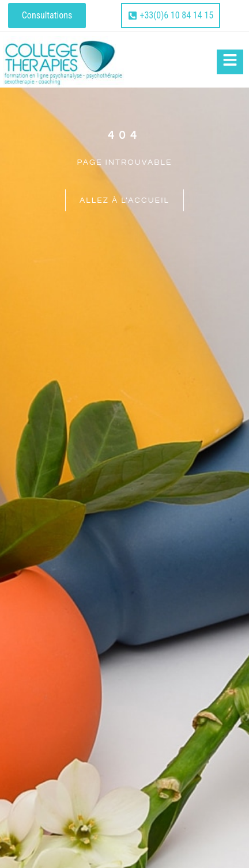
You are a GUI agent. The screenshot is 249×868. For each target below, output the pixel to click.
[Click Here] (230, 62)
